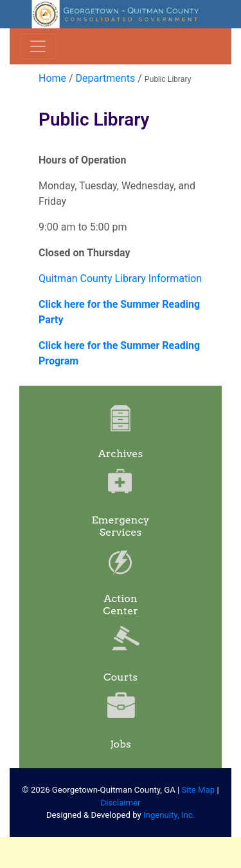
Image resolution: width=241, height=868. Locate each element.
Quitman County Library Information (120, 278)
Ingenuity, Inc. (169, 815)
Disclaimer (120, 803)
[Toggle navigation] (38, 46)
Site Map (199, 790)
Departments (106, 78)
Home (52, 78)
